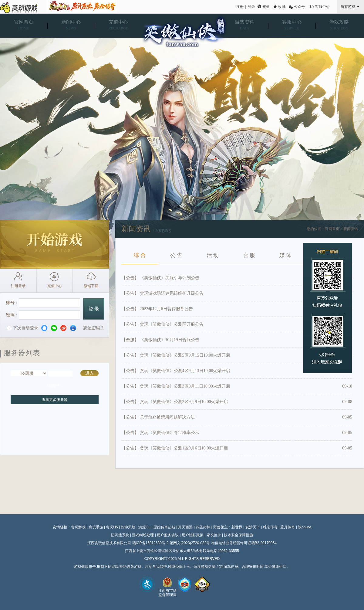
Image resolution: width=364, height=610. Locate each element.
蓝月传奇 (288, 527)
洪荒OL (144, 527)
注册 (240, 7)
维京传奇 (270, 527)
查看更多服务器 (55, 400)
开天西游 (185, 527)
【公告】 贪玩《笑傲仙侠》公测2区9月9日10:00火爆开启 (175, 402)
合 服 (249, 255)
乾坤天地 (128, 527)
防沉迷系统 (120, 535)
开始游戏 (55, 244)
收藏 (282, 7)
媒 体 (286, 255)
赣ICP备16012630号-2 (150, 543)
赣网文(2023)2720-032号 (190, 543)
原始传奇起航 (164, 527)
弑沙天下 (253, 527)
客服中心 (322, 7)
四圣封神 (203, 527)
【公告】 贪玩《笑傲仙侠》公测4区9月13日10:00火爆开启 (176, 371)
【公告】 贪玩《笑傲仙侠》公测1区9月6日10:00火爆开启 (175, 448)
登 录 (94, 309)
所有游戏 (348, 7)
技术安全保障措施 (238, 535)
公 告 (176, 255)
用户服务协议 (168, 535)
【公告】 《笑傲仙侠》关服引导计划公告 (160, 278)
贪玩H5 (112, 527)
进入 (89, 373)
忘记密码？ (94, 328)
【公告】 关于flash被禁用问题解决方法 (158, 417)
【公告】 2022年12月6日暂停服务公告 (157, 309)
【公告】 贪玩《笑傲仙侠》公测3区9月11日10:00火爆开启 (176, 386)
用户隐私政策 (193, 535)
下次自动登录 (23, 328)
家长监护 (214, 535)
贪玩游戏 (78, 527)
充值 (266, 7)
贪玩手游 (96, 527)
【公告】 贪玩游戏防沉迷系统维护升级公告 (163, 293)
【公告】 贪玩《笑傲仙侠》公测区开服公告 (163, 324)
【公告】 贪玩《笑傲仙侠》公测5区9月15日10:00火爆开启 (176, 355)
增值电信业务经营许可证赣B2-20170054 (244, 543)
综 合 (140, 255)
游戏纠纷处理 (143, 535)
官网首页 (332, 229)
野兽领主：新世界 (228, 527)
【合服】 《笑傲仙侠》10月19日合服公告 (160, 340)
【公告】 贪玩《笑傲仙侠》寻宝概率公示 (160, 433)
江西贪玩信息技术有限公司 (109, 543)
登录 (251, 7)
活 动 (213, 255)
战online (305, 527)
